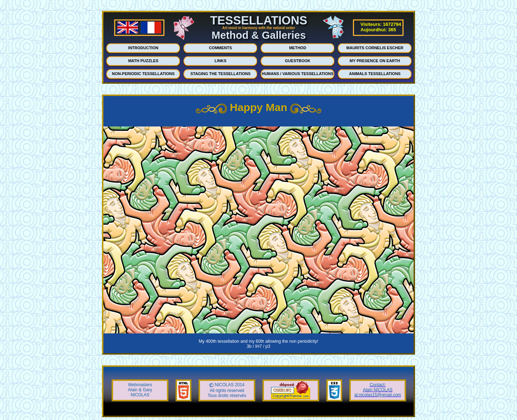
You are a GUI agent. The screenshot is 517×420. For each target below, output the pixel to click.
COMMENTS (220, 48)
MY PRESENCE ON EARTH (375, 61)
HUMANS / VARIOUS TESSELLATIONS (298, 74)
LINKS (221, 61)
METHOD (298, 48)
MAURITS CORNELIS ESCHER (375, 48)
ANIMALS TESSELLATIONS (375, 74)
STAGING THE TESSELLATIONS (220, 74)
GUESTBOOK (298, 61)
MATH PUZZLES (143, 61)
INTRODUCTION (143, 48)
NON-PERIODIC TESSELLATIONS (143, 74)
